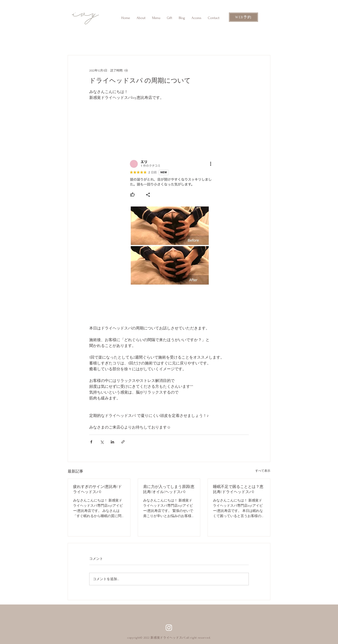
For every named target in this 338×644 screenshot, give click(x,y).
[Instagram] (169, 627)
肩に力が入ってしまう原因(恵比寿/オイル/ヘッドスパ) (169, 489)
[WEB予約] (243, 17)
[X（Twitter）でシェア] (102, 442)
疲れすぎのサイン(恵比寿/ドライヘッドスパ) (97, 489)
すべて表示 (263, 471)
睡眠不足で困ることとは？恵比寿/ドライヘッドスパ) (238, 489)
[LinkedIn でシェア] (112, 442)
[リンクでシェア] (123, 442)
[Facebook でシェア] (91, 442)
